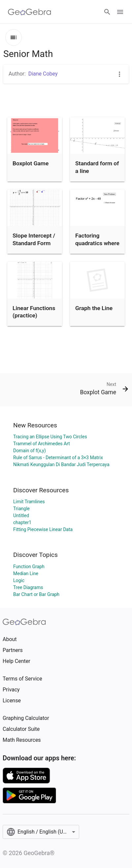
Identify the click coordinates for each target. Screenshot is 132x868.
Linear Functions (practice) (34, 312)
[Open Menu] (120, 12)
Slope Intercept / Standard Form (34, 239)
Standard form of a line (97, 167)
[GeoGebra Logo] (30, 12)
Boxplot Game (31, 163)
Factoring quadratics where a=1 (97, 243)
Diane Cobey (43, 74)
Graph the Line (94, 308)
